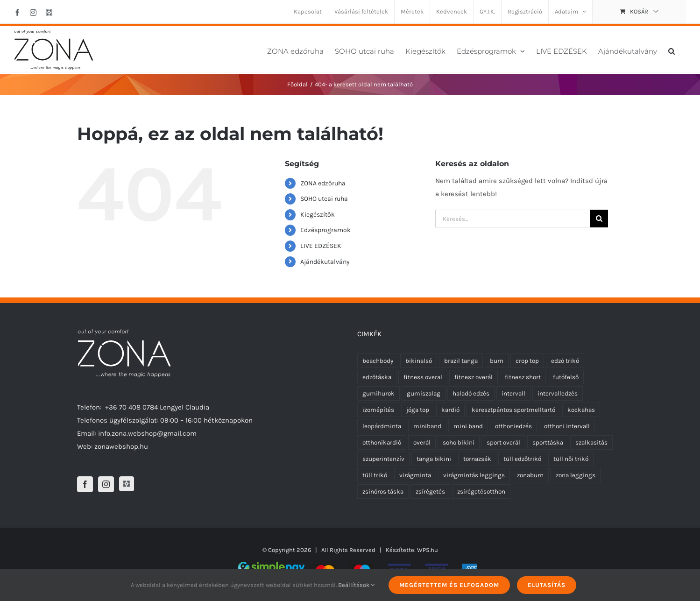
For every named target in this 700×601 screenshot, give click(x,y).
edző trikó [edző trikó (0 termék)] (565, 361)
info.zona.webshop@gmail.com (147, 433)
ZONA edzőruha (323, 183)
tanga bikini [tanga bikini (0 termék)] (434, 459)
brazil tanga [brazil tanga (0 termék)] (461, 361)
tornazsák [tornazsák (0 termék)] (477, 459)
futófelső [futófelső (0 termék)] (566, 377)
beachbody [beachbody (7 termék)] (378, 361)
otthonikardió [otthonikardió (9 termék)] (382, 442)
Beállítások (356, 585)
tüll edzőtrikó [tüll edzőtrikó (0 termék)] (522, 459)
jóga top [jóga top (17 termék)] (418, 410)
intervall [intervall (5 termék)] (513, 393)
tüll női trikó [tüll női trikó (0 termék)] (571, 459)
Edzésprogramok (325, 230)
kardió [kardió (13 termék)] (450, 410)
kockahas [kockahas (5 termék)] (581, 410)
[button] (672, 50)
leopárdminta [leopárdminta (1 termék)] (382, 426)
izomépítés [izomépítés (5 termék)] (378, 410)
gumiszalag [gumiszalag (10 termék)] (424, 393)
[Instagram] (106, 484)
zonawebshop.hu (121, 446)
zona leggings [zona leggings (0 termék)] (576, 475)
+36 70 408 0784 (131, 407)
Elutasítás (547, 585)
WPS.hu (428, 550)
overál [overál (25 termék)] (422, 442)
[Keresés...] (513, 219)
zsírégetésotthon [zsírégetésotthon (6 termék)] (481, 491)
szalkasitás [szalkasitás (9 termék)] (591, 442)
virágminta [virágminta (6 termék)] (415, 475)
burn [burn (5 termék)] (497, 361)
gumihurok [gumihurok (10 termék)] (378, 393)
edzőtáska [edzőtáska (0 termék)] (377, 377)
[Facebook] (85, 484)
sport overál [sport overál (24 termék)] (503, 442)
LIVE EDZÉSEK (321, 246)
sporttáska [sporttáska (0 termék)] (548, 442)
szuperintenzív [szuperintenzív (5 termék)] (383, 459)
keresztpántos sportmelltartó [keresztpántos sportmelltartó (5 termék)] (513, 410)
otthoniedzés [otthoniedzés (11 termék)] (513, 426)
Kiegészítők (318, 215)
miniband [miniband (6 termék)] (427, 426)
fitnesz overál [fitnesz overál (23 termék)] (474, 377)
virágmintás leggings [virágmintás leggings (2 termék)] (474, 475)
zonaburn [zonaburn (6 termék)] (530, 475)
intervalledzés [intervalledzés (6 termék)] (558, 393)
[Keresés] (599, 219)
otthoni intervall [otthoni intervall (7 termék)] (567, 426)
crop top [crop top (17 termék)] (527, 361)
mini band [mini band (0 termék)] (468, 426)
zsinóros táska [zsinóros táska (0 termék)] (383, 491)
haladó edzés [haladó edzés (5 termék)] (471, 393)
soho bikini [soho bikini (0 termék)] (459, 442)
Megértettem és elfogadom (449, 585)
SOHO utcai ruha (324, 199)
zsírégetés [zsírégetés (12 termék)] (430, 491)
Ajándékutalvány (325, 262)
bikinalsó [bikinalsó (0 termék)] (419, 361)
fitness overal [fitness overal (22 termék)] (423, 377)
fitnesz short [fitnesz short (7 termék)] (523, 377)
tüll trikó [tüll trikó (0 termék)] (375, 475)
